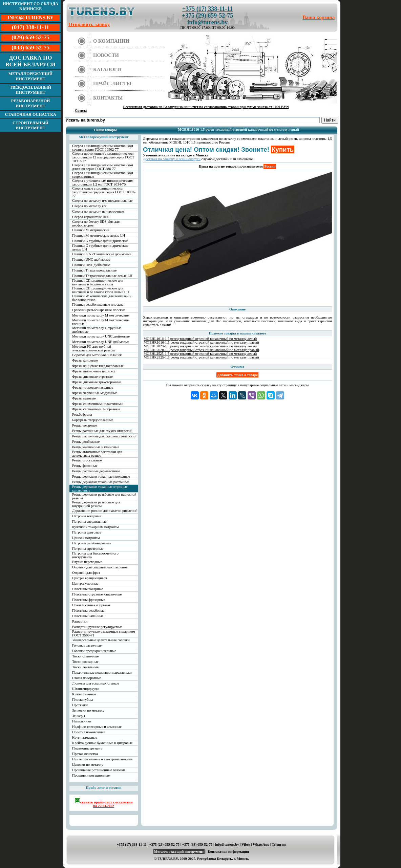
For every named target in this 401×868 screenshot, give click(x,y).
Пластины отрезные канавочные (97, 594)
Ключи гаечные (84, 694)
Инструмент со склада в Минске (30, 6)
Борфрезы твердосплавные (93, 420)
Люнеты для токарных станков (96, 683)
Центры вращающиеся (90, 578)
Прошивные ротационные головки (99, 770)
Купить (283, 149)
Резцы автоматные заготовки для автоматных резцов (97, 454)
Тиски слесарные (85, 662)
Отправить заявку (89, 24)
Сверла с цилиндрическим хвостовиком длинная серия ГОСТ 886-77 (103, 167)
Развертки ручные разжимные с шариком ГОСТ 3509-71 (104, 633)
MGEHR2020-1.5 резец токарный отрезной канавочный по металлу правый (201, 350)
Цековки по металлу (88, 765)
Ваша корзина (319, 17)
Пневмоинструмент (87, 748)
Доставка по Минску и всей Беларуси (172, 159)
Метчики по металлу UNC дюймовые (101, 336)
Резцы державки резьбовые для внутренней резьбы (96, 504)
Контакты (108, 98)
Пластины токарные (88, 589)
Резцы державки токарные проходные (101, 476)
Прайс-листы (112, 84)
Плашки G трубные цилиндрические (100, 241)
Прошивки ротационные (91, 775)
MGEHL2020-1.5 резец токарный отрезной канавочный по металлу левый (200, 346)
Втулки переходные (87, 562)
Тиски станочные (85, 656)
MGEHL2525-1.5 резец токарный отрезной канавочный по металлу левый (200, 354)
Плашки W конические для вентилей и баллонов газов (102, 298)
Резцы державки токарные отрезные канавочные (100, 489)
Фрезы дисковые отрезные (92, 377)
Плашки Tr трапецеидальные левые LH (102, 276)
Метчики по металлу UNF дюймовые (101, 342)
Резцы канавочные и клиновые (96, 447)
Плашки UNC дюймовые (91, 259)
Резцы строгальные (87, 460)
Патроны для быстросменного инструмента (95, 555)
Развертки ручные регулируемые (97, 627)
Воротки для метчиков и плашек (97, 355)
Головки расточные (87, 645)
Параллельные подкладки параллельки (102, 672)
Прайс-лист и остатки (104, 788)
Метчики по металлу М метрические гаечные (100, 322)
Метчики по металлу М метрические (100, 315)
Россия (270, 166)
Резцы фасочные (85, 466)
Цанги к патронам (86, 538)
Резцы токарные (85, 425)
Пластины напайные (88, 616)
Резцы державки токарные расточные (101, 482)
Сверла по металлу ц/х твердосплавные (102, 201)
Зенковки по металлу (88, 710)
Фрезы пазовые (84, 398)
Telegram (279, 844)
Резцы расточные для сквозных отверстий (104, 436)
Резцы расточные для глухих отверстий (102, 431)
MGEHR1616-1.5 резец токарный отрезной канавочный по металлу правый (201, 342)
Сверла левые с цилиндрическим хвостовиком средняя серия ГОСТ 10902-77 (104, 192)
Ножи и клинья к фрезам (91, 605)
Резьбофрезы (82, 415)
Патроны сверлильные (89, 522)
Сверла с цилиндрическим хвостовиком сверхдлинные (103, 175)
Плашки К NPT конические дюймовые (102, 254)
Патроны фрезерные (88, 549)
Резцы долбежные (86, 442)
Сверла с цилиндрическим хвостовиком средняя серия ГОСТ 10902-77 (103, 148)
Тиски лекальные (85, 667)
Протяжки (80, 705)
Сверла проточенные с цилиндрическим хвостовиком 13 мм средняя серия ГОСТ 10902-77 (103, 157)
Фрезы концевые (85, 360)
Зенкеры (79, 716)
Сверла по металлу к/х (89, 206)
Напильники (82, 721)
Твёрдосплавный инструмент (30, 90)
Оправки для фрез (86, 573)
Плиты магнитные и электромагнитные (102, 759)
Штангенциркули (85, 689)
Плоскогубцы (82, 700)
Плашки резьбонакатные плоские (98, 305)
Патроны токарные (87, 516)
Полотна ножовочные (89, 732)
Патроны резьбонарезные (92, 543)
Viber (246, 844)
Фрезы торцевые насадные (93, 387)
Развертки (80, 621)
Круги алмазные (85, 737)
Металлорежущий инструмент (30, 76)
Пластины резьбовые (88, 611)
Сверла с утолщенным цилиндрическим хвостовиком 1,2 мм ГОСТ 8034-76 (103, 182)
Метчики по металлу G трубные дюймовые (97, 330)
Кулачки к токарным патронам (96, 527)
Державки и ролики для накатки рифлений (105, 511)
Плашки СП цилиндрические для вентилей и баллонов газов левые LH (101, 290)
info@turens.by (207, 22)
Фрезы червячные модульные (95, 393)
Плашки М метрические (91, 230)
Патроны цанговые (87, 532)
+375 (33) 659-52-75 (197, 844)
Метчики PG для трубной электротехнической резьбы (93, 348)
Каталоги (107, 69)
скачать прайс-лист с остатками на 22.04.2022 (104, 803)
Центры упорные (85, 583)
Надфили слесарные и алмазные (97, 727)
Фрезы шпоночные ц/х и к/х (94, 371)
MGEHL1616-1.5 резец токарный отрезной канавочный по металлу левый (200, 339)
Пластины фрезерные (89, 600)
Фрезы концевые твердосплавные (98, 366)
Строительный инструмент (30, 125)
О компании (111, 41)
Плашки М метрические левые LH (99, 235)
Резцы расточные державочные (96, 471)
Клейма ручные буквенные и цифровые (102, 743)
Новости (106, 55)
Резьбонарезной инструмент (31, 103)
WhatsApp (261, 844)
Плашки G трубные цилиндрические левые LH (100, 247)
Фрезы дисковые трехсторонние (97, 382)
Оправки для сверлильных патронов (100, 567)
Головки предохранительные (94, 651)
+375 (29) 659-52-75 (207, 16)
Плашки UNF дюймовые (91, 265)
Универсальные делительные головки (101, 640)
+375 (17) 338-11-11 (207, 9)
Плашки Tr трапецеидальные (94, 270)
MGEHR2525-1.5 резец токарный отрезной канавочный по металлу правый (201, 357)
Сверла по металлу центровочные (98, 211)
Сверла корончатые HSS (91, 217)
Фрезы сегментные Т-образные (96, 409)
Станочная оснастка (30, 114)
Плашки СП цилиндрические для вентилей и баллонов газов (98, 282)
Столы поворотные (87, 678)
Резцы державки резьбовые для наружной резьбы (104, 496)
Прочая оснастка (85, 754)
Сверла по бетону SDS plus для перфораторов (96, 223)
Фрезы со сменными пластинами (97, 404)
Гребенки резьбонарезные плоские (99, 310)
